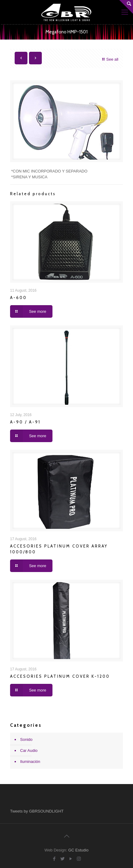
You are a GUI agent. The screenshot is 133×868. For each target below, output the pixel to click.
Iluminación (30, 762)
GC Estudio (78, 850)
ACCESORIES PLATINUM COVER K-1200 (60, 676)
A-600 (18, 298)
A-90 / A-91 (25, 422)
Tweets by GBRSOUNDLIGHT (37, 811)
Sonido (26, 739)
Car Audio (29, 750)
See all (110, 59)
